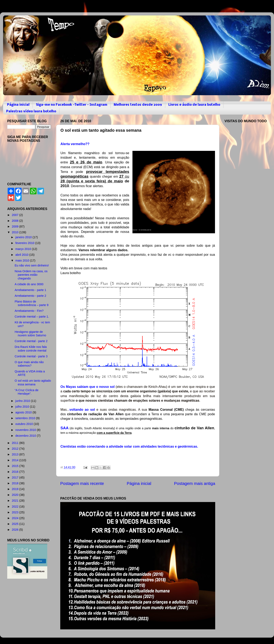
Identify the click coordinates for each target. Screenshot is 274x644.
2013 (15, 454)
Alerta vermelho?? (75, 144)
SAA (64, 428)
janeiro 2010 (24, 237)
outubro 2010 (25, 424)
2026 (15, 530)
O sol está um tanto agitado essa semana (33, 382)
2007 (15, 215)
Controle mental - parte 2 (31, 341)
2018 (15, 483)
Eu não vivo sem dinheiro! (32, 265)
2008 (15, 221)
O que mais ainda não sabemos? (29, 364)
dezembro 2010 (26, 436)
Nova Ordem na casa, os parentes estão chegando (31, 275)
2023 (15, 512)
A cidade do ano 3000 (29, 284)
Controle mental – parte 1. (32, 317)
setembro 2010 (26, 418)
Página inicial (18, 105)
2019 (15, 489)
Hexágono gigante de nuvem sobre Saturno (30, 334)
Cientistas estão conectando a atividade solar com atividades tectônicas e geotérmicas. (129, 446)
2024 (15, 518)
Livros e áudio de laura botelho (194, 105)
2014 (15, 460)
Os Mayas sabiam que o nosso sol (88, 387)
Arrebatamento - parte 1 (30, 290)
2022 (15, 507)
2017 (15, 477)
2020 (15, 495)
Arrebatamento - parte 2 (30, 296)
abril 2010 (22, 255)
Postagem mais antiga (195, 483)
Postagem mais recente (82, 483)
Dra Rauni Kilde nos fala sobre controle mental (31, 349)
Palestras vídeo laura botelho (31, 111)
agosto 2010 (24, 412)
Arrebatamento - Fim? (29, 311)
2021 (15, 501)
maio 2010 (23, 260)
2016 (15, 472)
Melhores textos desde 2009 (138, 105)
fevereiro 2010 (25, 243)
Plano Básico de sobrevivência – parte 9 (32, 303)
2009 (15, 226)
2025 (15, 524)
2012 (15, 449)
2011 (15, 443)
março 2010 (24, 249)
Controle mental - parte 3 (31, 356)
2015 (15, 466)
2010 (15, 232)
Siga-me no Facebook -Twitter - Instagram (72, 105)
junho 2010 (23, 401)
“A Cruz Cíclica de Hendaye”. (27, 392)
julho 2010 (23, 407)
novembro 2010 (26, 430)
